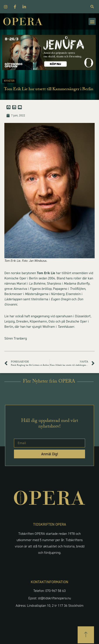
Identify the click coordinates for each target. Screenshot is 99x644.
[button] (92, 21)
